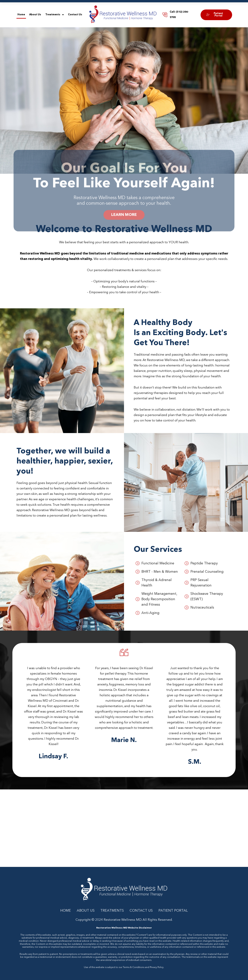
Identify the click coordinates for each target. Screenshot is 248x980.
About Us (35, 15)
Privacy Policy (157, 967)
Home (21, 15)
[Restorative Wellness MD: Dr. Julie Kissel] (124, 828)
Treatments (55, 15)
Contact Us (75, 15)
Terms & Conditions (134, 967)
